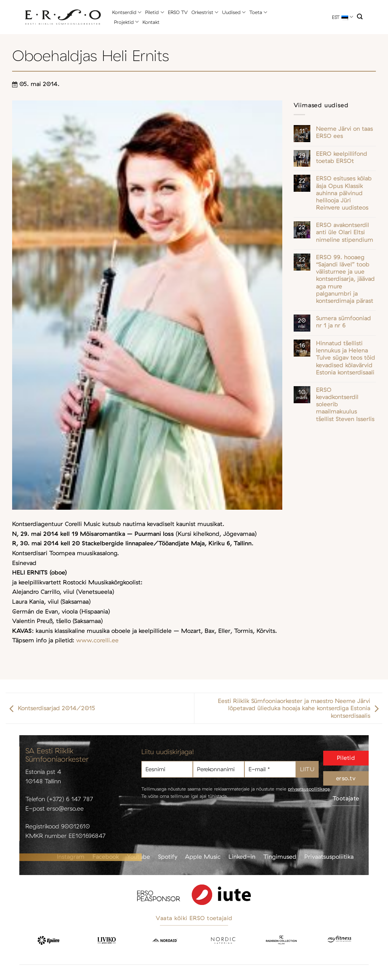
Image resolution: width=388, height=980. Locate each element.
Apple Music (203, 856)
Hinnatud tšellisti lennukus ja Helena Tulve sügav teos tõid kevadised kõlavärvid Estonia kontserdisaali (346, 358)
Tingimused (280, 856)
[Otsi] (360, 17)
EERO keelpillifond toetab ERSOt (342, 157)
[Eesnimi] (167, 769)
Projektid (126, 22)
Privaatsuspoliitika (329, 856)
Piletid (154, 12)
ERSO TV (178, 12)
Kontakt (151, 22)
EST (343, 17)
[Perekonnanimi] (219, 769)
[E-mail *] (270, 769)
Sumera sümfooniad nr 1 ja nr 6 (343, 322)
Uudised (234, 12)
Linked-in (242, 856)
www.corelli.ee (97, 640)
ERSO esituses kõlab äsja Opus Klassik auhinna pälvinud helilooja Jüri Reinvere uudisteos (344, 193)
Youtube (138, 856)
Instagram (71, 856)
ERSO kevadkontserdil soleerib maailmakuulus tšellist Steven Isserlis (345, 404)
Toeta (258, 12)
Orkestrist (205, 12)
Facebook (106, 856)
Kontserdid (127, 12)
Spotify (168, 856)
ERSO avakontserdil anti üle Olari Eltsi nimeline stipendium (345, 232)
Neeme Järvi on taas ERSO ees (344, 132)
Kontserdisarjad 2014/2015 (50, 708)
